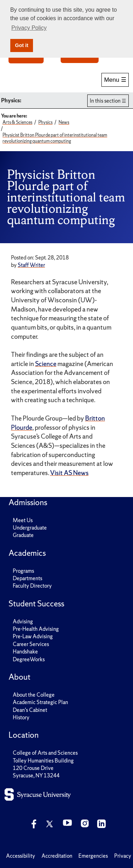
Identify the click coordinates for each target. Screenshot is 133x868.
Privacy (123, 856)
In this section (105, 101)
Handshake (25, 652)
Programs (23, 571)
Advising (23, 621)
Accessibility (21, 856)
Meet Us (23, 520)
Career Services (31, 644)
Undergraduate (30, 528)
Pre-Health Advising (36, 629)
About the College (34, 695)
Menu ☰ (115, 80)
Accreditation (57, 856)
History (21, 717)
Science (46, 364)
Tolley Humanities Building (43, 761)
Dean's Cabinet (30, 710)
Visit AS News (69, 473)
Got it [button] (22, 45)
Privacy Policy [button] (29, 28)
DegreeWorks (29, 659)
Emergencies (93, 856)
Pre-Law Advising (33, 636)
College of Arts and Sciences (45, 753)
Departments (27, 578)
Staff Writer (31, 265)
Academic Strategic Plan (40, 702)
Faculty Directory (32, 586)
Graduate (23, 535)
